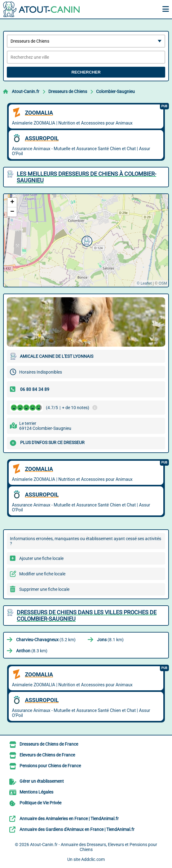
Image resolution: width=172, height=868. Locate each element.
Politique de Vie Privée (40, 803)
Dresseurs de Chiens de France (49, 744)
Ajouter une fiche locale (41, 558)
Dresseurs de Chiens (68, 91)
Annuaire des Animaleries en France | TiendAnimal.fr (69, 819)
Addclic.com (93, 859)
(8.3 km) (32, 651)
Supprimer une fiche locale (44, 589)
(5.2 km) (46, 640)
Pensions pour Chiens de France (50, 766)
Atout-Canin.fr (26, 91)
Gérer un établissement (42, 781)
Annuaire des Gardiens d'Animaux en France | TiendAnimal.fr (77, 829)
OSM (163, 283)
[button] (86, 240)
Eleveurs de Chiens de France (47, 755)
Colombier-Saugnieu (115, 91)
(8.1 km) (110, 640)
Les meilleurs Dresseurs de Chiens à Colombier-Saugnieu (86, 177)
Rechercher (86, 72)
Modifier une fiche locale (42, 574)
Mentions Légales (36, 792)
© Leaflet (144, 283)
